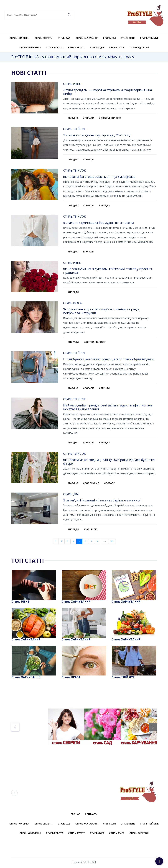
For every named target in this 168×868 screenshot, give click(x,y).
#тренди (104, 206)
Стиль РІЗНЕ (128, 38)
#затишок (90, 530)
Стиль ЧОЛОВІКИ (19, 38)
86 (112, 542)
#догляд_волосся (110, 118)
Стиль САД (64, 38)
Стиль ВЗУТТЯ (77, 48)
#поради (89, 118)
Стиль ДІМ (109, 38)
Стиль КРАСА (117, 48)
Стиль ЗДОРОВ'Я (139, 48)
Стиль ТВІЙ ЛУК (149, 38)
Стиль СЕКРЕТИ (43, 38)
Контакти (91, 815)
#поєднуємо (91, 484)
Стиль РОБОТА (55, 48)
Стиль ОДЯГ (97, 48)
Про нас (75, 815)
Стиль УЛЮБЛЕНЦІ (30, 48)
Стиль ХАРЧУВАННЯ (87, 38)
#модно (73, 118)
